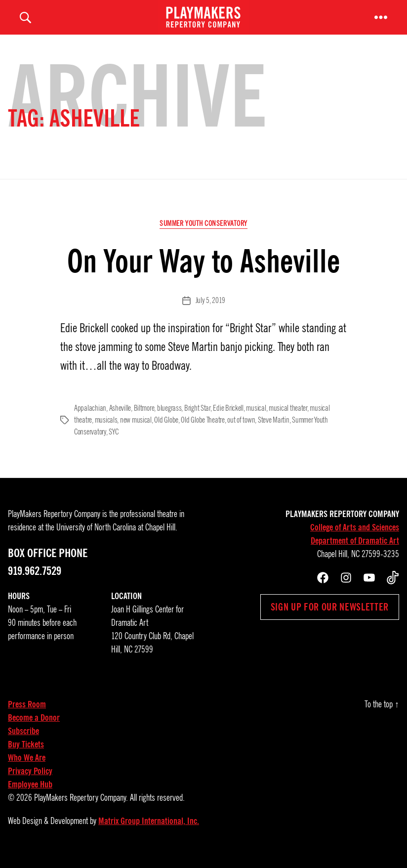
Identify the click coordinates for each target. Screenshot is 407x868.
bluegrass (169, 418)
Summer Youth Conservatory (203, 233)
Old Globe (166, 430)
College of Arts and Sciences (355, 537)
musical (256, 418)
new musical (136, 430)
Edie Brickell (228, 418)
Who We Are (27, 768)
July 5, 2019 (210, 310)
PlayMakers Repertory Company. (81, 808)
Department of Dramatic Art (355, 551)
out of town (241, 430)
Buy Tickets (26, 754)
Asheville (120, 418)
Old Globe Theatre (203, 430)
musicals (106, 430)
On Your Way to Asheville (203, 271)
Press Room (27, 714)
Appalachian (90, 418)
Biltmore (144, 418)
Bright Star (197, 418)
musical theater (288, 418)
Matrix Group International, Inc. (149, 831)
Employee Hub (30, 794)
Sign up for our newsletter (330, 617)
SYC (113, 442)
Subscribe (23, 741)
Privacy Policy (30, 781)
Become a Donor (34, 728)
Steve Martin (274, 430)
